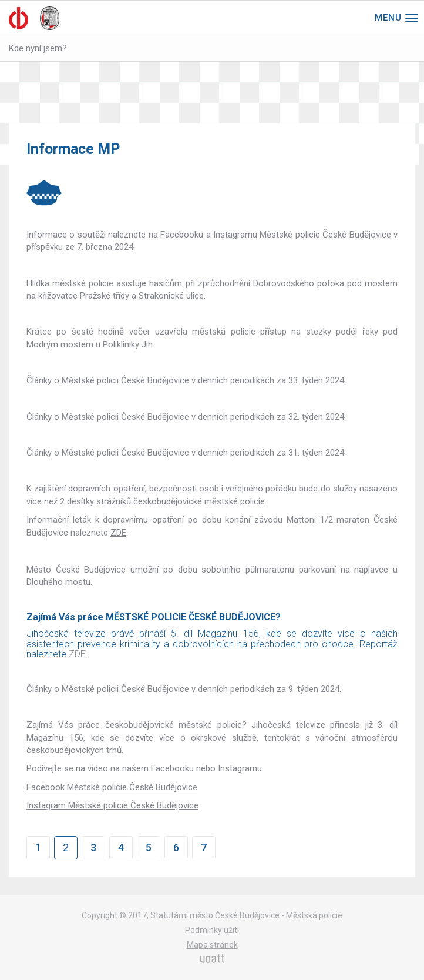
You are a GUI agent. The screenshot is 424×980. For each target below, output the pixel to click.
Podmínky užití (212, 930)
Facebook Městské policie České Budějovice (112, 787)
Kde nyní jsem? (38, 48)
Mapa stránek (212, 945)
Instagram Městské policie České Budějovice (112, 805)
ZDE (118, 533)
